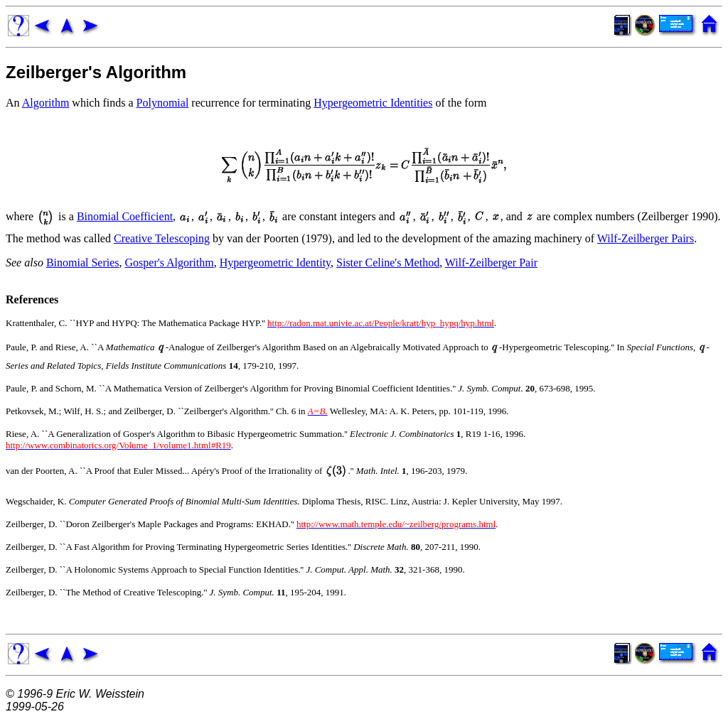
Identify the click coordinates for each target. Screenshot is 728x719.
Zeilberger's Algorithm (96, 72)
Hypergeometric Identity (275, 263)
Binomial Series (83, 263)
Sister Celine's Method (388, 263)
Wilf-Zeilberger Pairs (646, 238)
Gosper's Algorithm (170, 263)
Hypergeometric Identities (373, 103)
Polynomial (163, 103)
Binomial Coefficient (125, 216)
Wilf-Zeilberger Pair (491, 263)
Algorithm (46, 103)
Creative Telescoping (162, 238)
